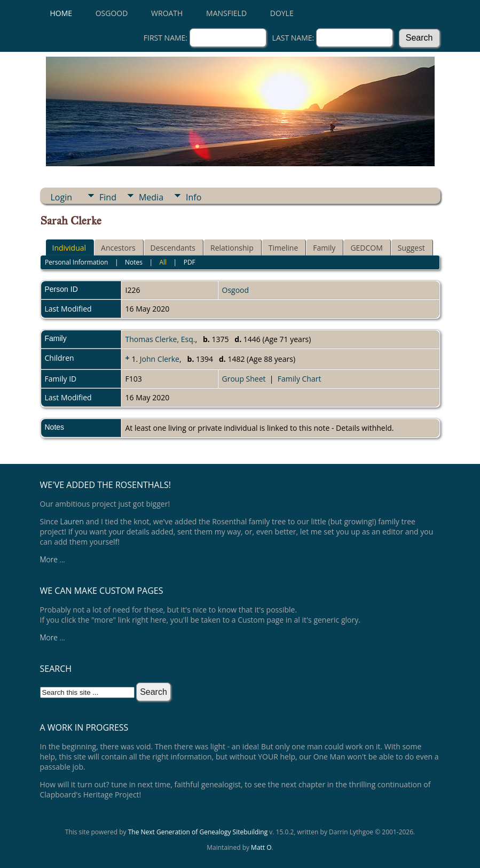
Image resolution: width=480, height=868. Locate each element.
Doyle (282, 13)
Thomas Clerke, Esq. (160, 339)
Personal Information (77, 262)
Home (61, 13)
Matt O (261, 847)
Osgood (112, 13)
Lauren (72, 521)
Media (151, 197)
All (163, 262)
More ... (53, 559)
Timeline (284, 248)
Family (324, 248)
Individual (69, 248)
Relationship (232, 248)
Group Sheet (244, 379)
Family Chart (300, 379)
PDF (190, 262)
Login (62, 197)
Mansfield (226, 13)
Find (108, 197)
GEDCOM (366, 248)
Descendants (173, 248)
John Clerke (160, 359)
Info (194, 197)
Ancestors (118, 248)
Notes (134, 262)
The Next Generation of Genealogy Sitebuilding (198, 832)
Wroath (167, 13)
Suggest (411, 248)
